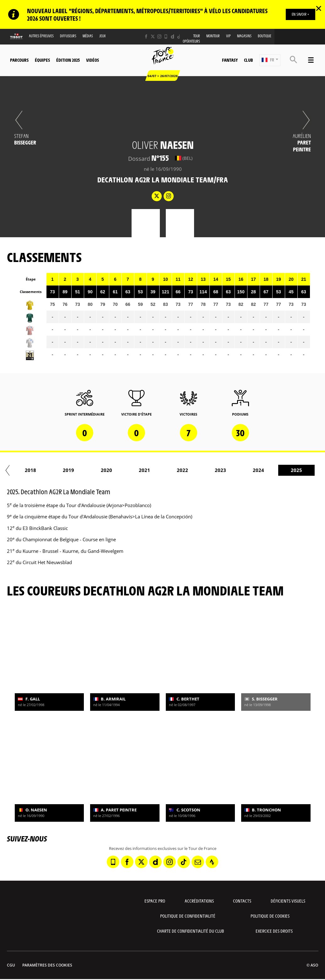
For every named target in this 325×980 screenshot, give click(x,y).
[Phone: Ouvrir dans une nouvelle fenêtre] (166, 37)
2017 (48, 470)
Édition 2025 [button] (68, 60)
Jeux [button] (103, 36)
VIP (228, 36)
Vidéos (92, 60)
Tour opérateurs (191, 39)
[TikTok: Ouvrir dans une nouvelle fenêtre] (179, 37)
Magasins (244, 36)
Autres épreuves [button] (41, 36)
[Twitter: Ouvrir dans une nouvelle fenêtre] (153, 37)
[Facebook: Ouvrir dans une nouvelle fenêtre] (146, 37)
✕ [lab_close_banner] (319, 8)
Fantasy (230, 60)
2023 (276, 470)
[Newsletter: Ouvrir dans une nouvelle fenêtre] (198, 862)
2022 (238, 470)
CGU (11, 965)
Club (248, 60)
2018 (86, 470)
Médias (88, 36)
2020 (162, 470)
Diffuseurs (68, 36)
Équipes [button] (42, 60)
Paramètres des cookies (47, 965)
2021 (200, 470)
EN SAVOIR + (300, 14)
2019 (124, 470)
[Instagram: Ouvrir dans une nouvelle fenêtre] (159, 37)
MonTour (213, 36)
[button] (270, 60)
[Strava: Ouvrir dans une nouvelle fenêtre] (212, 862)
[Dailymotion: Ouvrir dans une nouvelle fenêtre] (173, 37)
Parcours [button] (19, 60)
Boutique (265, 36)
